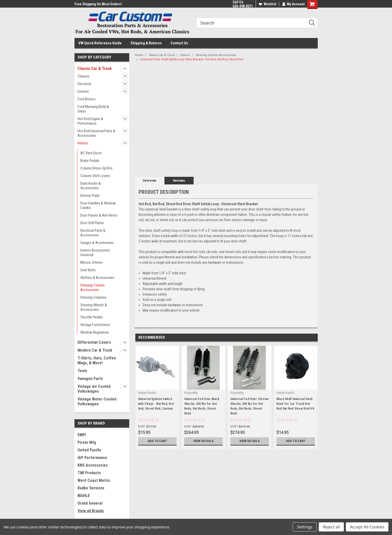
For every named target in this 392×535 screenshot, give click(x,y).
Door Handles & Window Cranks (98, 205)
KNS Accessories (93, 465)
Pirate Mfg (87, 442)
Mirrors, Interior (91, 262)
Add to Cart (157, 441)
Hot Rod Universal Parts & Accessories (96, 133)
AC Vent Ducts (91, 153)
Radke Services (91, 488)
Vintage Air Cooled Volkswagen (94, 389)
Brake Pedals (90, 161)
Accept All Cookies (367, 527)
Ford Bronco (87, 99)
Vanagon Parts (90, 379)
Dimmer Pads (90, 196)
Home (139, 55)
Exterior (83, 91)
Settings (305, 527)
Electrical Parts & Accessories (93, 233)
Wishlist (267, 4)
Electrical (84, 84)
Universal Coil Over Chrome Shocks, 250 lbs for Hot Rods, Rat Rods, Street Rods (250, 406)
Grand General (90, 503)
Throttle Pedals (91, 317)
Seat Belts (88, 270)
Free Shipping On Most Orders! (98, 4)
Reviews (179, 180)
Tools (82, 371)
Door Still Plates (92, 223)
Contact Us (179, 43)
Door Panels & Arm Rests (99, 215)
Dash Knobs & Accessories (91, 186)
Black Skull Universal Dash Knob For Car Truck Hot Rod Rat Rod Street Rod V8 (295, 404)
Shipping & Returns (146, 43)
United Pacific (89, 450)
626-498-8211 (242, 6)
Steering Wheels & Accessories (94, 307)
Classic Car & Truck (95, 69)
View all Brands (91, 511)
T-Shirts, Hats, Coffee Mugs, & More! (97, 360)
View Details (203, 441)
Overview (149, 180)
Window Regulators (95, 332)
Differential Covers (94, 342)
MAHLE (84, 496)
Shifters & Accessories (97, 278)
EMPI (82, 435)
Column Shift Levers (95, 176)
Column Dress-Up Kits (96, 168)
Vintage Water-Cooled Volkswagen (97, 402)
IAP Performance (92, 458)
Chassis (83, 76)
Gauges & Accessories (97, 243)
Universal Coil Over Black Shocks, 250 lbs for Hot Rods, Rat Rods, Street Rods (202, 406)
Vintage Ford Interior (95, 325)
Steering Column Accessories (92, 288)
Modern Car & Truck (95, 350)
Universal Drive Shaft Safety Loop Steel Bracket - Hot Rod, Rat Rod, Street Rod (192, 59)
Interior (83, 143)
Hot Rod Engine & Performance (90, 121)
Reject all (331, 527)
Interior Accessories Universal (95, 253)
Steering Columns (93, 297)
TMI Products (89, 473)
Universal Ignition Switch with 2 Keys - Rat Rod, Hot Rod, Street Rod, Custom (156, 404)
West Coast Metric (94, 480)
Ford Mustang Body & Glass (93, 109)
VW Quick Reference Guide (100, 43)
